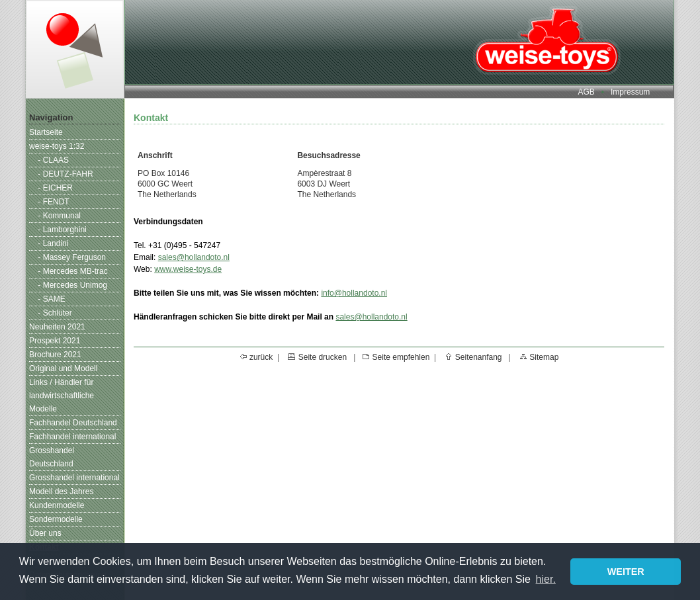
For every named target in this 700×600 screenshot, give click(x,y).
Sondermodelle (56, 519)
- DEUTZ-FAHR (65, 174)
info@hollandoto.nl (354, 293)
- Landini (53, 243)
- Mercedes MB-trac (72, 271)
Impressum (630, 92)
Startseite (46, 132)
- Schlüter (55, 313)
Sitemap (544, 357)
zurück (261, 357)
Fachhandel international (72, 437)
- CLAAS (53, 160)
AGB (586, 92)
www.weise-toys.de (188, 269)
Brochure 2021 (55, 355)
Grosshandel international (74, 478)
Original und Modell (63, 368)
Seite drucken (323, 357)
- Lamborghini (62, 230)
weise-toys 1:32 (57, 146)
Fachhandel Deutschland (73, 423)
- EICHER (55, 188)
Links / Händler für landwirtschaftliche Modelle (62, 396)
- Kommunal (59, 216)
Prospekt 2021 (55, 341)
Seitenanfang (479, 357)
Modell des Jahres (61, 492)
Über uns (45, 533)
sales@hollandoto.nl (194, 257)
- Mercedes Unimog (72, 285)
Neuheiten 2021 (57, 327)
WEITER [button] (626, 572)
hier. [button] (546, 579)
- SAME (51, 299)
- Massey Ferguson (72, 257)
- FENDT (53, 202)
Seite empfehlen (401, 357)
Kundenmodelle (57, 505)
